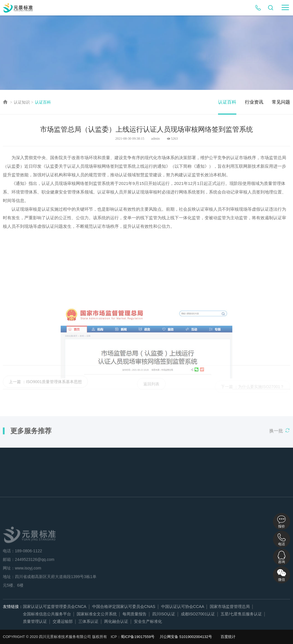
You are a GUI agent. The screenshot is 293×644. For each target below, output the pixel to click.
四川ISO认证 (164, 614)
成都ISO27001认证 (198, 614)
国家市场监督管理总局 (230, 607)
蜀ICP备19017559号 (138, 637)
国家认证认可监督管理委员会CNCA (55, 607)
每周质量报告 (134, 614)
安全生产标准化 (148, 621)
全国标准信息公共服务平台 (47, 614)
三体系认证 (88, 621)
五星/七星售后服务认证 (241, 614)
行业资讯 (254, 102)
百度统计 (228, 637)
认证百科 (43, 102)
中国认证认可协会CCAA (183, 607)
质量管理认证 (35, 621)
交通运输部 (63, 621)
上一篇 (15, 386)
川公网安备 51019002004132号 (186, 637)
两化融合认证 (116, 621)
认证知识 (22, 102)
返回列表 (151, 388)
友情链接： (13, 607)
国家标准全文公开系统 (97, 614)
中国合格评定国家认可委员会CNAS (124, 607)
